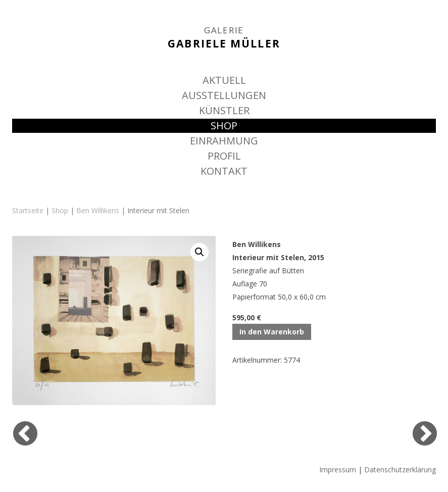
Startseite (28, 210)
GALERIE (224, 30)
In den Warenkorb (272, 332)
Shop (60, 210)
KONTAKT (224, 171)
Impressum (338, 470)
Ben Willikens (98, 210)
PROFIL (224, 156)
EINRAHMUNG (224, 141)
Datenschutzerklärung (400, 470)
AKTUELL (224, 80)
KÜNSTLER (224, 110)
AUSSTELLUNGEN (224, 95)
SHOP (224, 126)
